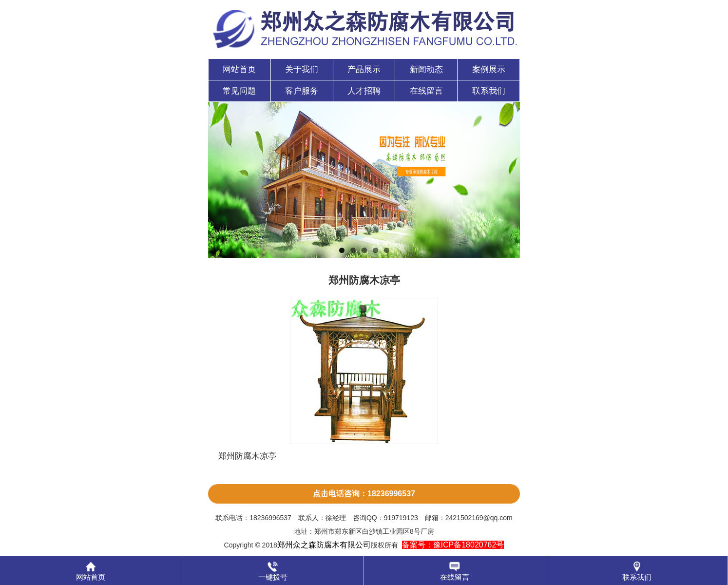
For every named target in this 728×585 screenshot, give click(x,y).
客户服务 (302, 91)
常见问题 (239, 91)
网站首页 (239, 69)
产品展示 (364, 69)
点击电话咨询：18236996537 (364, 494)
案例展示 (489, 69)
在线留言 (426, 91)
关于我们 (302, 69)
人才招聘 (364, 91)
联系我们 (489, 91)
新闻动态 (426, 69)
